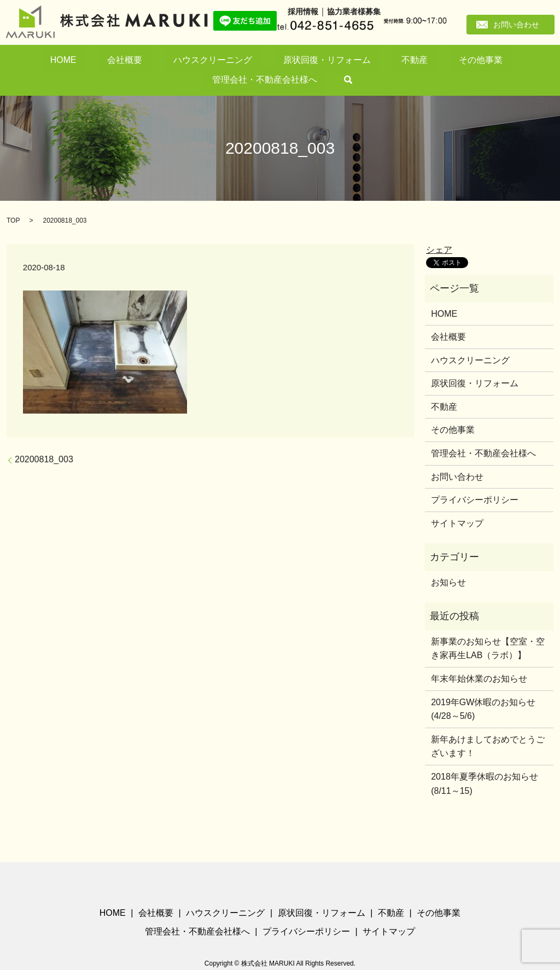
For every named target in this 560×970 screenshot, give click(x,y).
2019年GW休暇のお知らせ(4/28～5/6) (483, 691)
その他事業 (350, 61)
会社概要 (105, 61)
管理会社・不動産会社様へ (425, 61)
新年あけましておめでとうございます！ (488, 728)
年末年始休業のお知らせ (479, 661)
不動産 (308, 61)
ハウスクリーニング (165, 61)
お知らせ (448, 564)
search (490, 61)
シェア (439, 231)
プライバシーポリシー (475, 482)
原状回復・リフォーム (247, 61)
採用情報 (303, 11)
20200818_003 (44, 441)
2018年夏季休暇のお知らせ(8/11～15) (485, 766)
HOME (66, 61)
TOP (13, 202)
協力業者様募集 (354, 11)
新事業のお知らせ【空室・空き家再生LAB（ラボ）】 (488, 631)
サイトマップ (457, 505)
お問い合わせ (516, 25)
